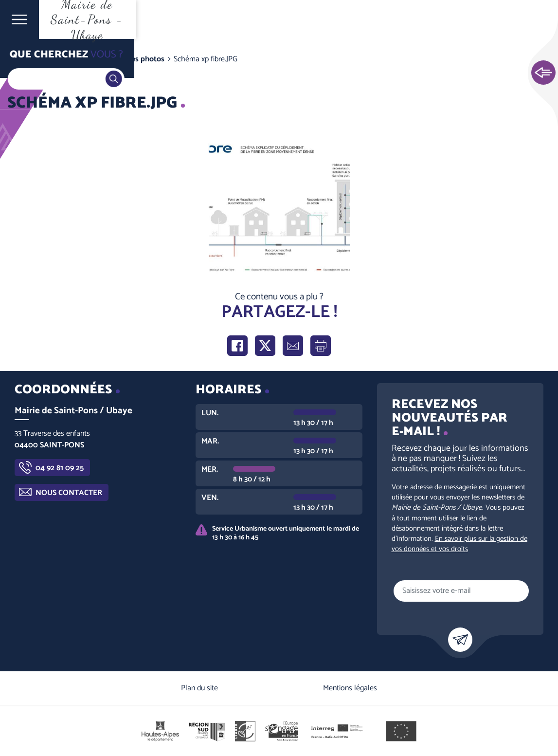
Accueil (27, 59)
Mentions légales (350, 688)
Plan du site (199, 688)
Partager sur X (265, 346)
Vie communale (76, 59)
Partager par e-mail (293, 346)
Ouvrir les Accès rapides (543, 73)
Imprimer (321, 346)
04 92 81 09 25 (60, 468)
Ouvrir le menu (19, 19)
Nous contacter (69, 493)
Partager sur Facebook (237, 346)
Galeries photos (138, 59)
